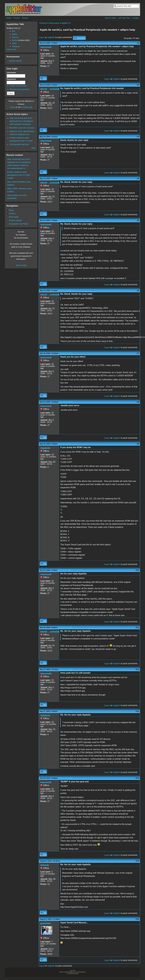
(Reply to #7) (65, 402)
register (51, 37)
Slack (14, 43)
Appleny (11, 185)
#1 (138, 43)
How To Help (110, 18)
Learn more (12, 49)
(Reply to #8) (64, 444)
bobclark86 (12, 198)
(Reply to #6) (65, 353)
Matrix (14, 34)
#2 (138, 85)
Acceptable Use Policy (18, 224)
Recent (25, 18)
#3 (138, 137)
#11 (137, 628)
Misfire (15, 40)
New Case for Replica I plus (19, 182)
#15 (137, 861)
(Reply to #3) (64, 179)
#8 (138, 402)
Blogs (11, 210)
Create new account (18, 86)
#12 (137, 669)
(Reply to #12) (65, 711)
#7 (138, 353)
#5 (138, 220)
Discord (15, 37)
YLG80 (10, 178)
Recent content (15, 61)
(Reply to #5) (64, 290)
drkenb (44, 865)
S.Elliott (10, 192)
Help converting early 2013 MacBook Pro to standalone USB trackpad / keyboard (21, 121)
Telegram (16, 46)
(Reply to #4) (64, 220)
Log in (42, 37)
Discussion (54, 23)
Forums (17, 18)
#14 (137, 778)
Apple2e (45, 448)
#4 (138, 179)
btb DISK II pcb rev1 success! (22, 128)
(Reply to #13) (65, 778)
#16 (137, 919)
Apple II (65, 23)
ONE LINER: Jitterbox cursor (19, 189)
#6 (138, 290)
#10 (137, 570)
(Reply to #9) (64, 570)
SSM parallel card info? (19, 144)
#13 (137, 711)
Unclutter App (26, 107)
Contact (136, 18)
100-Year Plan (124, 18)
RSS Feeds (14, 217)
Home (8, 18)
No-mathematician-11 (16, 168)
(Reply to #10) (65, 628)
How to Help (21, 265)
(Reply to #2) (64, 137)
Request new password (19, 89)
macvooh (46, 47)
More (34, 148)
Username (12, 73)
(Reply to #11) (66, 669)
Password (12, 79)
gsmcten (45, 923)
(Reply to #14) (67, 861)
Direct (13, 107)
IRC (14, 31)
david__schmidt (50, 89)
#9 (138, 444)
